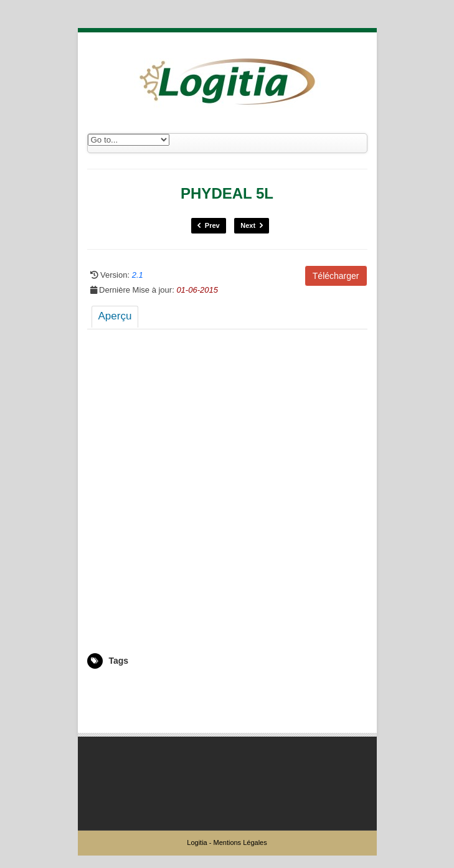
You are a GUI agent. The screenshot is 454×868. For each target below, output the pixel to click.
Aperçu (115, 316)
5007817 (102, 687)
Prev (209, 226)
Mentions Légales (240, 842)
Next (252, 226)
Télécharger (336, 276)
